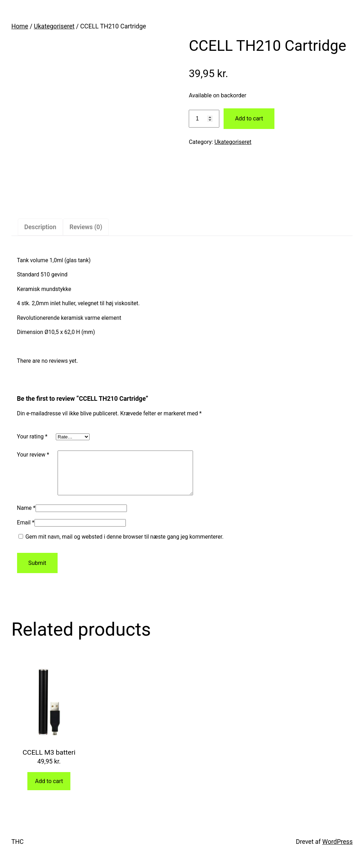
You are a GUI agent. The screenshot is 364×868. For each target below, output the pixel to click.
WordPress (338, 850)
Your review (33, 455)
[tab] (40, 227)
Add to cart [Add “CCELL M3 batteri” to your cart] (49, 790)
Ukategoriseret (54, 26)
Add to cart (249, 118)
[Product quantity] (204, 119)
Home (20, 26)
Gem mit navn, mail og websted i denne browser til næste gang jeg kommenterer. (124, 545)
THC (17, 850)
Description (40, 227)
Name (26, 517)
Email (26, 531)
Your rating (32, 437)
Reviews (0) (86, 227)
